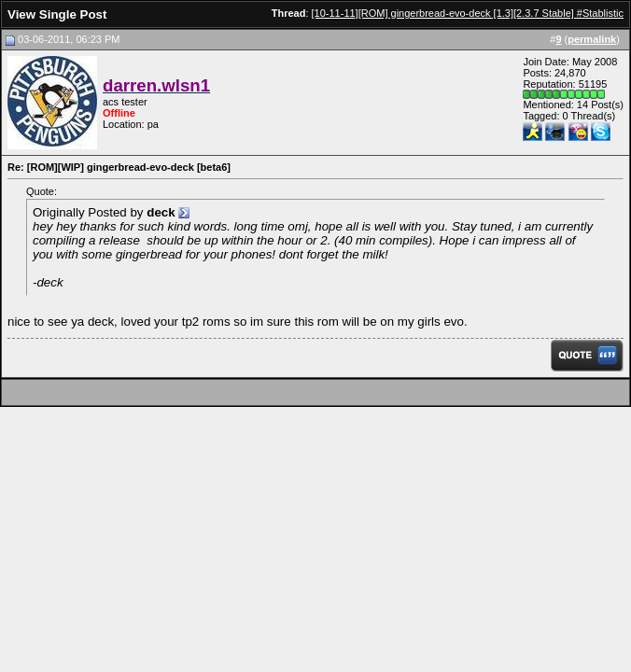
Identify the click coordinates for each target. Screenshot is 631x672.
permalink (592, 39)
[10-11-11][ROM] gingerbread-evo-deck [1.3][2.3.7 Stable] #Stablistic (468, 13)
